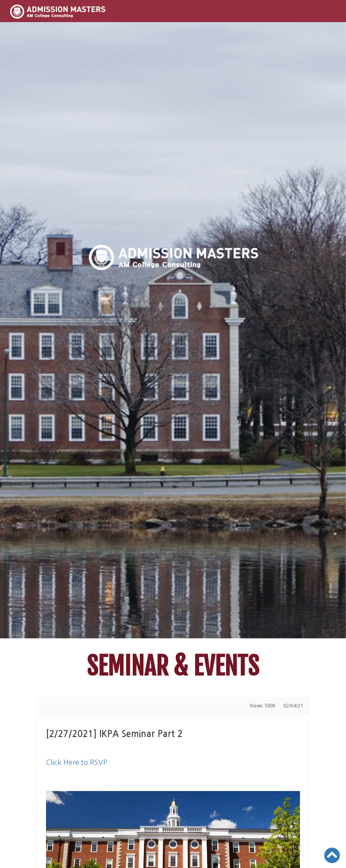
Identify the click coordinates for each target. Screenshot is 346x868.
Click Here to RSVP (77, 762)
